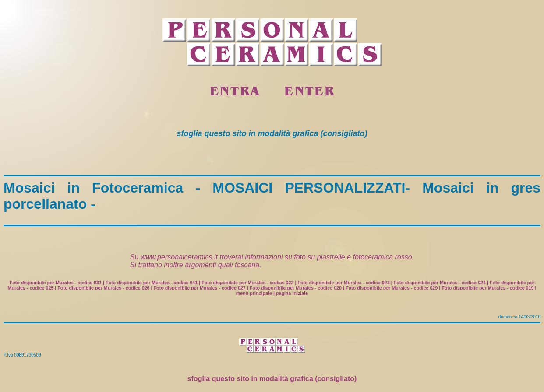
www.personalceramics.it (179, 257)
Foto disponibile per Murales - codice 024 (440, 283)
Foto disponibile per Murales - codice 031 (56, 283)
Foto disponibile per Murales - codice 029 (392, 288)
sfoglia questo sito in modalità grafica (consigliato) (272, 379)
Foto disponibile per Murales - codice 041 (152, 283)
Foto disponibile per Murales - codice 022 (247, 283)
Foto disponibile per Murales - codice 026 (103, 288)
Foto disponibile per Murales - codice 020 (296, 288)
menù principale (254, 293)
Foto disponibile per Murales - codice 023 (343, 283)
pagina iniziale (292, 293)
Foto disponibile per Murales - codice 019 (487, 288)
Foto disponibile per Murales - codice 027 (200, 288)
